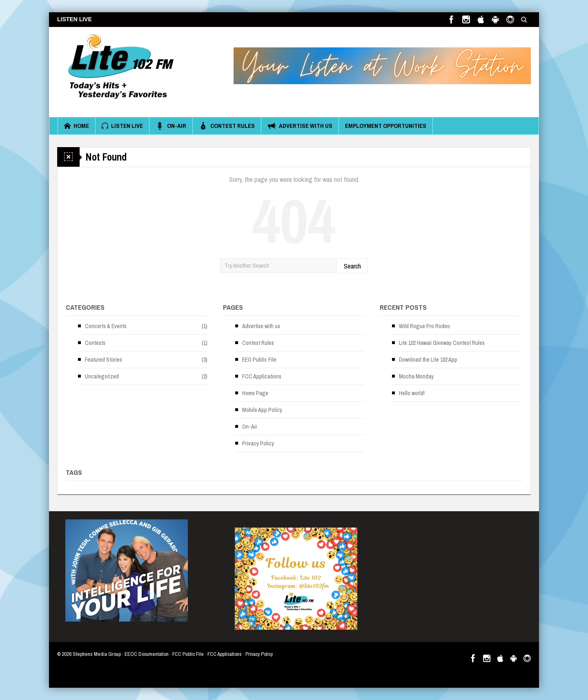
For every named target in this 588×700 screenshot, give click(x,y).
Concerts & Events (106, 326)
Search (352, 266)
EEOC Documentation (147, 654)
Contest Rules (227, 126)
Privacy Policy (258, 443)
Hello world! (412, 393)
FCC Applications (262, 376)
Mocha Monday (416, 376)
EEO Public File (259, 360)
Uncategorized (102, 376)
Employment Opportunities (386, 126)
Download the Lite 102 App (428, 360)
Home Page (255, 393)
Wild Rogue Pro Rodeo (424, 326)
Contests (95, 343)
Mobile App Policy (262, 410)
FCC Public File (188, 654)
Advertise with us (300, 126)
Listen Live (122, 126)
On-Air (171, 126)
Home (77, 126)
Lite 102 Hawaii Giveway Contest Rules (442, 343)
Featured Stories (104, 360)
